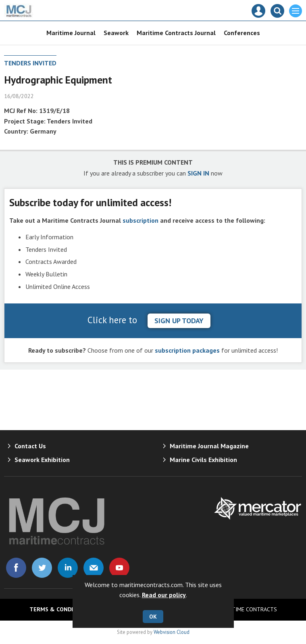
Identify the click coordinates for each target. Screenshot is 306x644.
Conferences (242, 33)
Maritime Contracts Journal (176, 33)
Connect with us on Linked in (68, 568)
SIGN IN (198, 173)
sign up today (179, 321)
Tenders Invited (30, 63)
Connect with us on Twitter (42, 568)
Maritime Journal (71, 33)
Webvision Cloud (172, 632)
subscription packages (187, 350)
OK (153, 617)
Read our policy (164, 595)
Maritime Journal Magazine (209, 446)
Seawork (116, 33)
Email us (94, 568)
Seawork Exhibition (42, 460)
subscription (141, 220)
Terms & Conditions (60, 609)
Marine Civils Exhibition (203, 460)
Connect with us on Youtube (119, 568)
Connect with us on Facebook (16, 568)
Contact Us (30, 446)
